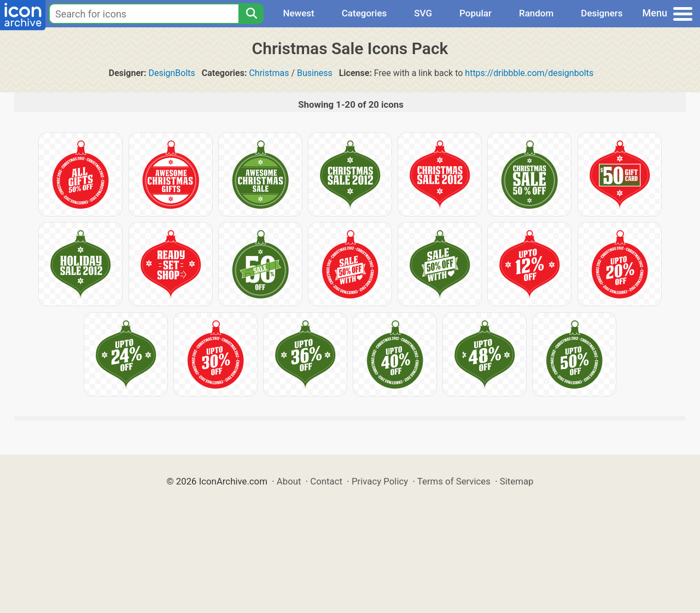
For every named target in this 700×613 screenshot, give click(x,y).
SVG (423, 13)
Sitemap (517, 481)
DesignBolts (171, 73)
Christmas (269, 73)
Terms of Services (454, 481)
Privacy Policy (380, 481)
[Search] (251, 14)
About (289, 481)
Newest (298, 13)
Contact (326, 481)
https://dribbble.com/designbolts (529, 73)
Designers (602, 13)
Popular (476, 13)
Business (315, 73)
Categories (364, 13)
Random (536, 13)
